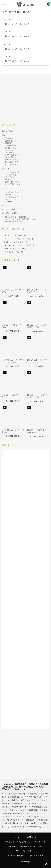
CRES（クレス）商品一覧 (15, 236)
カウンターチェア (13, 141)
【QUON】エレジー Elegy (11, 396)
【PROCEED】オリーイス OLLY (13, 431)
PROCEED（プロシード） (13, 817)
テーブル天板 (11, 175)
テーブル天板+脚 (12, 173)
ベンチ (5, 206)
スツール (9, 150)
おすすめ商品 (8, 131)
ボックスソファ (12, 197)
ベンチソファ (11, 199)
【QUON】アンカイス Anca (12, 326)
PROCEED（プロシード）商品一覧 (19, 239)
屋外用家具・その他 (14, 222)
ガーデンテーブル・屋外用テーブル (20, 219)
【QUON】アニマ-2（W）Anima (35, 431)
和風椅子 (9, 143)
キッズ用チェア (12, 157)
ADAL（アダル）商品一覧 (15, 249)
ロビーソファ (11, 195)
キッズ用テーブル (13, 184)
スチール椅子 (11, 146)
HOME (18, 837)
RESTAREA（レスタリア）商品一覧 (19, 245)
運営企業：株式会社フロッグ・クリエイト (25, 856)
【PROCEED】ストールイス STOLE (38, 291)
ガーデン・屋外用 (9, 213)
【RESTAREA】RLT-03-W (17, 24)
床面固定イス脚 (12, 162)
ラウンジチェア (12, 160)
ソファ (5, 189)
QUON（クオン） (35, 817)
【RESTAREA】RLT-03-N (17, 37)
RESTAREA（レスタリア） (14, 820)
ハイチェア (10, 153)
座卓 (7, 180)
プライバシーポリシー (26, 851)
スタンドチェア (12, 148)
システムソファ (12, 192)
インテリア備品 (9, 210)
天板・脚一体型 (12, 182)
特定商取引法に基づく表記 (31, 847)
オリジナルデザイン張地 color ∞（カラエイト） (25, 842)
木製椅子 (9, 139)
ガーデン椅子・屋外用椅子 (17, 217)
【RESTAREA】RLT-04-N (17, 62)
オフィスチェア (12, 155)
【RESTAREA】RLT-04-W (17, 49)
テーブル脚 (10, 177)
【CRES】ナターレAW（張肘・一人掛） (36, 326)
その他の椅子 (11, 165)
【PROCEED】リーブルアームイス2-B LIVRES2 (13, 361)
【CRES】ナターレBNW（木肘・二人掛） (37, 396)
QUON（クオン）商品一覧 (16, 242)
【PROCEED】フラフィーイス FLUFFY (38, 361)
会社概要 (12, 847)
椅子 (4, 135)
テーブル (6, 169)
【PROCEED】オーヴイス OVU (13, 291)
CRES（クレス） (33, 814)
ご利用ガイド (31, 837)
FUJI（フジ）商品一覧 (14, 252)
